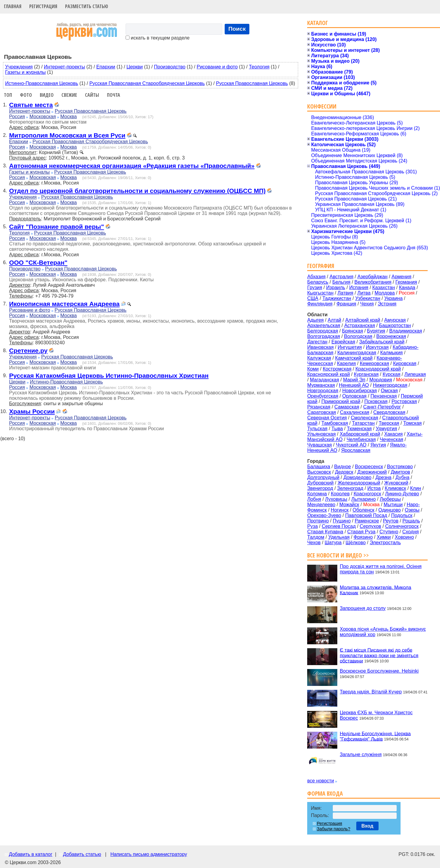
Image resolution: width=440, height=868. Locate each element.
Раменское (367, 521)
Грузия (315, 287)
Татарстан (363, 423)
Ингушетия (350, 347)
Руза (312, 526)
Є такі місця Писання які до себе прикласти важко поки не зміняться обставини (379, 655)
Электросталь (385, 543)
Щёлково (356, 543)
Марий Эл (354, 380)
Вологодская (358, 336)
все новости (321, 781)
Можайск (349, 505)
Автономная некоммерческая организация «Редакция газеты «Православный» (132, 166)
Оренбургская (323, 396)
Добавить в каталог (30, 854)
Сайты (92, 95)
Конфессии (322, 106)
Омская (389, 391)
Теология (259, 67)
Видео (47, 95)
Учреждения (19, 67)
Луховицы (336, 499)
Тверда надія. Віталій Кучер (371, 692)
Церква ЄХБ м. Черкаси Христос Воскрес (376, 715)
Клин (416, 488)
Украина (393, 298)
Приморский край (341, 401)
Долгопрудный (323, 477)
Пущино (342, 521)
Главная (13, 6)
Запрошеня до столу (363, 608)
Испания (359, 287)
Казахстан (384, 287)
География (321, 266)
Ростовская (404, 401)
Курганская (366, 374)
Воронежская (391, 336)
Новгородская (323, 391)
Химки (384, 537)
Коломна (317, 494)
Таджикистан (337, 298)
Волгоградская (324, 336)
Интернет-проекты (65, 67)
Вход (367, 826)
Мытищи (393, 505)
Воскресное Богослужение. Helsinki (379, 671)
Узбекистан (368, 298)
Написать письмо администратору (148, 854)
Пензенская (384, 396)
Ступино (389, 532)
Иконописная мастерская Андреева (64, 304)
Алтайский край (363, 320)
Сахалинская (355, 412)
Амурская (395, 320)
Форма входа (325, 793)
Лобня (314, 499)
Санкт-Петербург (382, 407)
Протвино (318, 521)
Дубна (402, 477)
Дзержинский (372, 472)
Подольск (402, 515)
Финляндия (320, 304)
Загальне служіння (361, 754)
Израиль (336, 287)
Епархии (106, 67)
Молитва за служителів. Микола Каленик (375, 590)
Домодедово (357, 477)
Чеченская (392, 439)
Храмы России (32, 411)
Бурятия (376, 331)
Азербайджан (373, 277)
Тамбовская (335, 423)
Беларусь (318, 282)
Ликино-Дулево (402, 494)
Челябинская (361, 439)
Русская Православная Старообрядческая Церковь (147, 83)
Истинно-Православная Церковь (42, 83)
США (313, 298)
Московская (43, 117)
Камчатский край (354, 358)
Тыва (337, 429)
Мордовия (381, 380)
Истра (374, 488)
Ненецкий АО (354, 385)
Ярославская (356, 450)
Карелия (346, 363)
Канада (407, 287)
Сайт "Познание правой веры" (56, 227)
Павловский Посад (366, 515)
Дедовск (344, 472)
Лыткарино (363, 499)
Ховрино (404, 537)
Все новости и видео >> (338, 555)
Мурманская (321, 385)
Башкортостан (395, 325)
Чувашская (320, 445)
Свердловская (389, 412)
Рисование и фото (217, 67)
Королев (340, 494)
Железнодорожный (359, 483)
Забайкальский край (382, 342)
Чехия (367, 304)
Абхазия (316, 277)
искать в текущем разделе (158, 38)
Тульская (317, 429)
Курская (391, 374)
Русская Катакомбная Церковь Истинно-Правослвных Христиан (109, 376)
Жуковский (396, 483)
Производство (170, 67)
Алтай (334, 320)
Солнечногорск (402, 526)
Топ (8, 95)
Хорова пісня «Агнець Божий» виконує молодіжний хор (383, 632)
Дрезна (383, 477)
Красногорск (367, 494)
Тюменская (359, 429)
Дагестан (317, 342)
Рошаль (411, 521)
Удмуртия (387, 429)
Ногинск (340, 510)
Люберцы (390, 499)
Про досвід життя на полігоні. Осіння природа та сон (381, 569)
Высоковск (319, 472)
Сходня (411, 532)
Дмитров (400, 472)
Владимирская (406, 331)
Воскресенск (369, 467)
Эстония (387, 304)
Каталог (318, 23)
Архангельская (324, 325)
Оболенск (364, 510)
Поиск (237, 29)
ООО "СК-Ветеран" (38, 262)
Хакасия (393, 434)
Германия (406, 282)
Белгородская (323, 331)
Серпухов (370, 526)
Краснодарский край (378, 369)
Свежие (69, 95)
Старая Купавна (325, 532)
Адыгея (315, 320)
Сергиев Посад (339, 526)
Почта (114, 95)
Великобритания (373, 282)
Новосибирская (360, 391)
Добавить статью (82, 854)
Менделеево (321, 505)
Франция (346, 304)
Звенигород (320, 488)
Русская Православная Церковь (252, 83)
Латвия (345, 293)
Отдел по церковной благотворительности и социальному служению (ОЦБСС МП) (137, 191)
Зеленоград (350, 488)
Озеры (412, 510)
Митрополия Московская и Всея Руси (67, 135)
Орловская (354, 396)
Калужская (319, 358)
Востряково (400, 467)
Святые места (31, 105)
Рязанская (319, 407)
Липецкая (415, 374)
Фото (26, 95)
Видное (343, 467)
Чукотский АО (351, 445)
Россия (17, 117)
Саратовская (321, 412)
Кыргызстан (320, 293)
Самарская (347, 407)
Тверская (389, 423)
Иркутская (377, 347)
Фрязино (363, 537)
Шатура (333, 543)
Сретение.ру (28, 350)
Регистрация (43, 6)
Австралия (341, 277)
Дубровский (320, 483)
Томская (412, 423)
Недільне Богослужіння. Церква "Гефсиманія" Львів (375, 736)
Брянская (353, 331)
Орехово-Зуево (324, 515)
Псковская (376, 401)
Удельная (339, 537)
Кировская (405, 363)
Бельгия (341, 282)
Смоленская (365, 418)
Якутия (378, 445)
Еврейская (343, 342)
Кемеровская (374, 363)
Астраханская (360, 325)
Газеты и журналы (25, 72)
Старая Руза (361, 532)
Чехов (314, 543)
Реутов (391, 521)
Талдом (316, 537)
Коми (313, 369)
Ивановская (320, 347)
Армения (401, 277)
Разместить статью (87, 6)
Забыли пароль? (334, 829)
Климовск (396, 488)
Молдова (385, 293)
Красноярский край (328, 374)
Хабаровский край (360, 434)
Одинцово (389, 510)
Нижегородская (390, 385)
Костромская (337, 369)
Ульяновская (321, 434)
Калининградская (357, 353)
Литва (364, 293)
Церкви (135, 67)
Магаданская (325, 380)
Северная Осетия (327, 418)
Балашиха (319, 467)
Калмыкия (392, 353)
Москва (69, 117)
